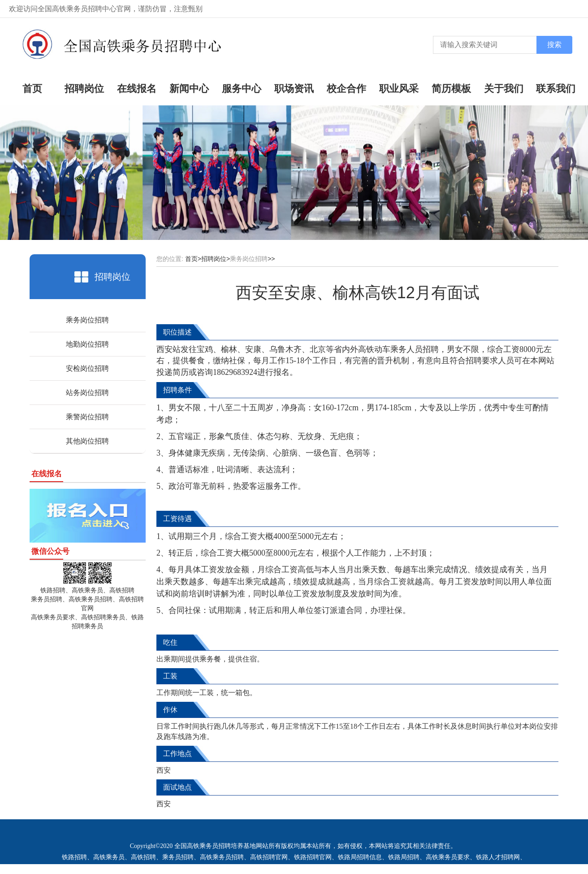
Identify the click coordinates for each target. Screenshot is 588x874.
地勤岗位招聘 (87, 344)
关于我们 (504, 89)
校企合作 (346, 89)
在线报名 (137, 89)
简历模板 (451, 89)
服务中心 (242, 89)
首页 (32, 89)
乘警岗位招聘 (87, 417)
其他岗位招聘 (87, 441)
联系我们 (556, 89)
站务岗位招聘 (87, 393)
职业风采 (399, 89)
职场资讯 (294, 89)
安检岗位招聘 (87, 368)
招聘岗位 (84, 89)
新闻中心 (189, 89)
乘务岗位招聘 (87, 320)
